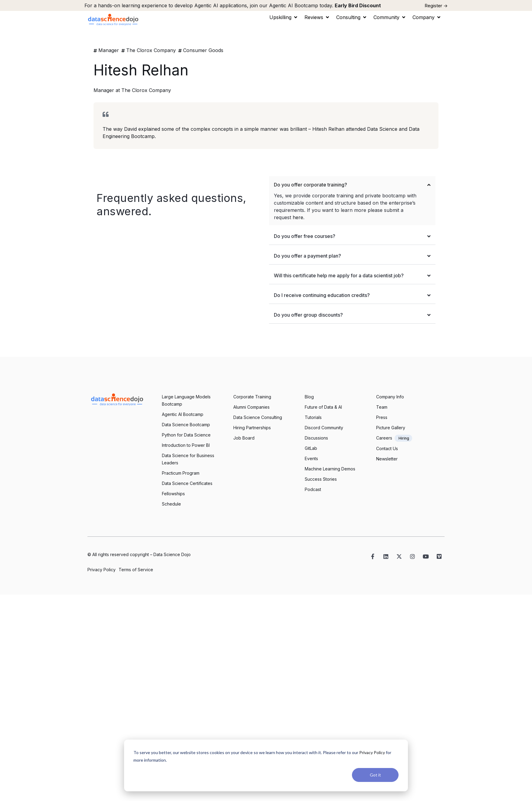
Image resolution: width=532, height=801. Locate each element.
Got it (375, 775)
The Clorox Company (151, 50)
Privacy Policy (372, 752)
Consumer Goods (203, 50)
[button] (284, 17)
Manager (109, 50)
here (298, 217)
